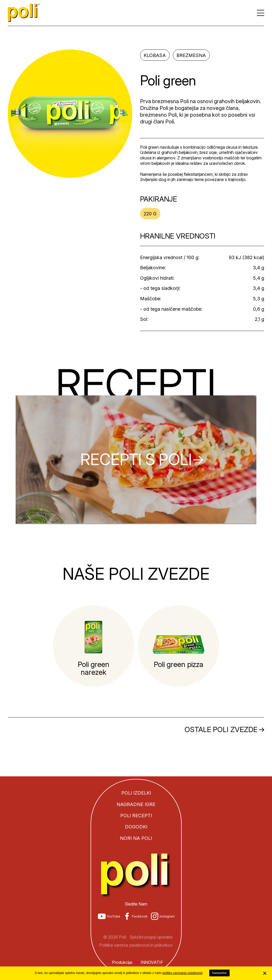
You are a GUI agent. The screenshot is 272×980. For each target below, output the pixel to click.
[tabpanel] (93, 646)
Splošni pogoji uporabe (151, 937)
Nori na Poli (136, 838)
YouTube (113, 916)
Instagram (167, 916)
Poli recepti (136, 816)
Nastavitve (219, 973)
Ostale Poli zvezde (221, 729)
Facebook (140, 916)
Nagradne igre (136, 804)
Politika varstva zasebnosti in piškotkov (136, 945)
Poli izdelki (136, 793)
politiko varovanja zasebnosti (182, 973)
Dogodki (136, 827)
